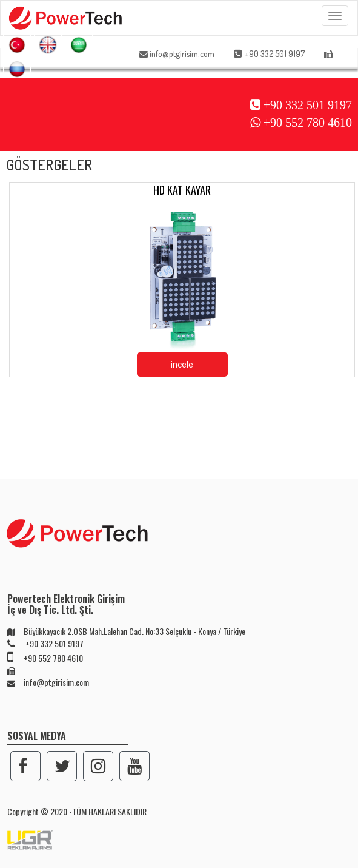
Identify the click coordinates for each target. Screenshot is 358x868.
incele (182, 365)
